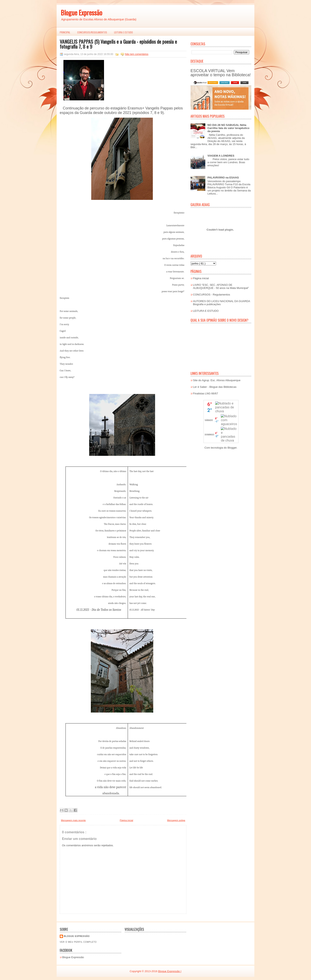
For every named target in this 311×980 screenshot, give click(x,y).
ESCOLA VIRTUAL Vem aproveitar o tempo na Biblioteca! (221, 73)
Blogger (232, 448)
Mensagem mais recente (73, 820)
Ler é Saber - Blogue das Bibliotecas (215, 387)
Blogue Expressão (81, 12)
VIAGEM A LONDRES (221, 156)
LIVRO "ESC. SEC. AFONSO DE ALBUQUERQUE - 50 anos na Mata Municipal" (221, 286)
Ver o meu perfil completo (78, 942)
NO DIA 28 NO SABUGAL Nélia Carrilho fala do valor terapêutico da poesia (228, 128)
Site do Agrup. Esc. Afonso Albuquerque (217, 380)
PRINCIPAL (65, 32)
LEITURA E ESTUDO (123, 32)
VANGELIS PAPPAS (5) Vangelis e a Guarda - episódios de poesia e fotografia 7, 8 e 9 (118, 44)
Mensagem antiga (176, 820)
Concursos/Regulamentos (92, 32)
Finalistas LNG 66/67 (205, 393)
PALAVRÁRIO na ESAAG (223, 178)
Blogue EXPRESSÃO (77, 936)
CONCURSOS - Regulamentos (212, 295)
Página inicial (127, 820)
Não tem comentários (137, 54)
